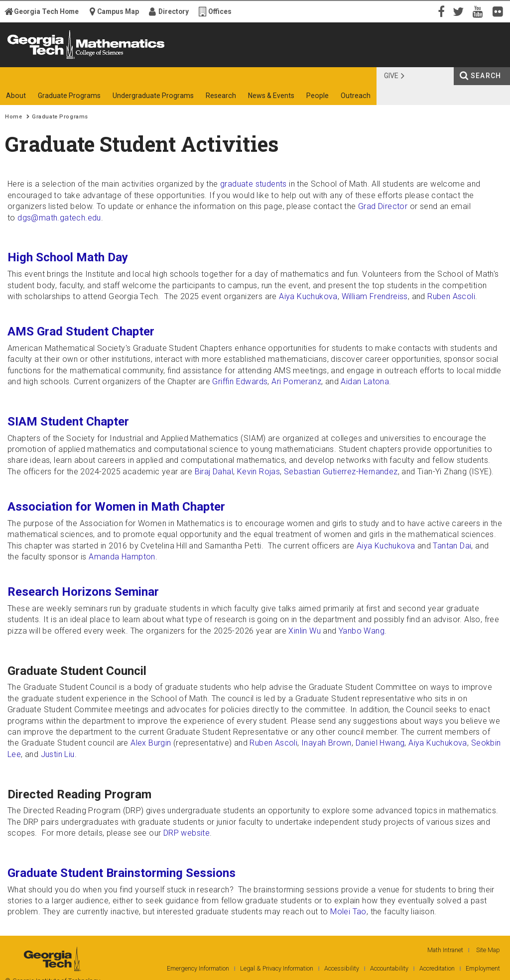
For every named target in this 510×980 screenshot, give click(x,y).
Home (13, 117)
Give (391, 76)
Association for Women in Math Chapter (116, 507)
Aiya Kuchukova (308, 296)
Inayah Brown (326, 743)
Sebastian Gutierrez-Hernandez (341, 472)
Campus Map (118, 11)
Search (486, 76)
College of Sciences (170, 58)
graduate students (254, 184)
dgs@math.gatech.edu (59, 218)
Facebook (440, 11)
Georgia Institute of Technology (38, 58)
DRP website (187, 833)
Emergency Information (198, 968)
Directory (174, 11)
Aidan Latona (365, 381)
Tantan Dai (452, 546)
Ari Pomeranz (296, 381)
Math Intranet (445, 950)
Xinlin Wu (305, 631)
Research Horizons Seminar (83, 592)
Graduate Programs (60, 117)
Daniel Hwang (380, 743)
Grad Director (383, 206)
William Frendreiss (375, 296)
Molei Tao (348, 912)
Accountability (389, 968)
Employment (483, 968)
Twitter (460, 11)
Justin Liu (58, 754)
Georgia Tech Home (46, 11)
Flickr (500, 11)
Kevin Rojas (258, 472)
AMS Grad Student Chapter (81, 331)
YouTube (480, 11)
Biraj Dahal (214, 472)
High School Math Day (68, 257)
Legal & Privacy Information (277, 968)
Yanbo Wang (362, 631)
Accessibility (342, 968)
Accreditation (437, 968)
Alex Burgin (151, 743)
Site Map (488, 950)
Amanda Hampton (122, 557)
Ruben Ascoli (451, 296)
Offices (220, 11)
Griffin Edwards (240, 381)
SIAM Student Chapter (68, 422)
